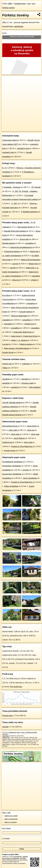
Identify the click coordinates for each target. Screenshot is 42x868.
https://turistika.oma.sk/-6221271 (12, 130)
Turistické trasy (20, 4)
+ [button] (5, 80)
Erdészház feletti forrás (23, 332)
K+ (3, 168)
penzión (26, 470)
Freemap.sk (29, 128)
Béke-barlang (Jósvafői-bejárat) (17, 348)
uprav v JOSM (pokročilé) (29, 732)
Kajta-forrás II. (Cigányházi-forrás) (24, 336)
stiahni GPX (6, 738)
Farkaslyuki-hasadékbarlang (21, 247)
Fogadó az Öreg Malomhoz (22, 446)
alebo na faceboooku (11, 819)
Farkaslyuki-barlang (12, 252)
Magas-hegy (34, 264)
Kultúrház (26, 364)
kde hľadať (7, 828)
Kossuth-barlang (26, 312)
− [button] (5, 83)
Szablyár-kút (7, 442)
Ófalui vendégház (11, 486)
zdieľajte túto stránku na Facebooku (15, 857)
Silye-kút (16, 280)
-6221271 (5, 734)
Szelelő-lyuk (29, 324)
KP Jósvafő (36, 187)
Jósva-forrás (32, 426)
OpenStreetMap (18, 128)
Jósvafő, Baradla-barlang (12, 403)
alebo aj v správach (11, 822)
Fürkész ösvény (8, 8)
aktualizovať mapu (14, 732)
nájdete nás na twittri (11, 816)
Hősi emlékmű (35, 387)
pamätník (6, 379)
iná (29, 4)
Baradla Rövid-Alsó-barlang (15, 231)
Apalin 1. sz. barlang (19, 340)
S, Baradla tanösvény (29, 212)
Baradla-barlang (9, 243)
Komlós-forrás (8, 352)
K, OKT (14, 204)
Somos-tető (24, 239)
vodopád (6, 227)
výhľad (33, 280)
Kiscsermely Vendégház (12, 474)
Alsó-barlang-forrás (25, 227)
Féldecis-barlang (26, 344)
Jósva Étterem (19, 438)
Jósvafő (5, 727)
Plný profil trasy (16, 687)
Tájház (5, 368)
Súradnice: (6, 736)
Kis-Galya (6, 295)
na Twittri (23, 858)
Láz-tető (5, 344)
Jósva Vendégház (30, 478)
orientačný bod (23, 148)
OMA (10, 4)
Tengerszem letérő (10, 140)
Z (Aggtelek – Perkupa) (11, 187)
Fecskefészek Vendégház (12, 462)
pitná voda (13, 430)
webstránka (18, 26)
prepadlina (29, 243)
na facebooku (17, 857)
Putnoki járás (7, 716)
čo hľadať (6, 839)
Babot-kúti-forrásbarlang (31, 260)
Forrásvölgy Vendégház (12, 466)
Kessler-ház (7, 364)
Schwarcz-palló (27, 383)
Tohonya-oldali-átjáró (19, 316)
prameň (15, 264)
